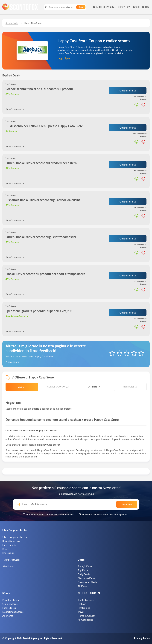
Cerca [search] (81, 7)
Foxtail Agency (31, 638)
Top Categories (86, 600)
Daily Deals (84, 574)
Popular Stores (11, 600)
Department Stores (13, 612)
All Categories (85, 620)
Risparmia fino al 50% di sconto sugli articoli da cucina (43, 200)
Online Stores (10, 604)
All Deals (82, 586)
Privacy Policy (142, 638)
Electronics (84, 608)
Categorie (134, 7)
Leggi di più (64, 58)
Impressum (8, 553)
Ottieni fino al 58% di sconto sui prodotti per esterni (41, 163)
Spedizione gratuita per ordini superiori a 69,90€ (39, 311)
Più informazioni (15, 109)
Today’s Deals (85, 567)
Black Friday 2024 (104, 7)
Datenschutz (9, 545)
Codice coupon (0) (58, 387)
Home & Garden (86, 616)
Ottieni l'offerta (128, 91)
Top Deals (83, 571)
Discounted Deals (87, 582)
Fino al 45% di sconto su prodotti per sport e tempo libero (45, 274)
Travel (81, 612)
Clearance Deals (86, 578)
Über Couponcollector (15, 537)
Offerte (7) (94, 387)
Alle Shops (8, 567)
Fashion (82, 604)
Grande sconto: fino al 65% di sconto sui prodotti (39, 89)
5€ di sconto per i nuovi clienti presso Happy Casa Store (44, 126)
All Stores (8, 616)
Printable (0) (130, 387)
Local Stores (9, 608)
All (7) (22, 387)
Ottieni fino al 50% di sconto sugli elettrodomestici (41, 237)
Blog (145, 7)
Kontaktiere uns (11, 541)
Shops (121, 7)
